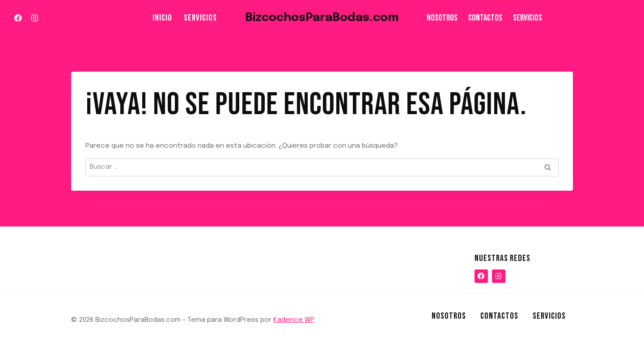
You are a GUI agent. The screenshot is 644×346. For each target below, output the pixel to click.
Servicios (200, 18)
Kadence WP (294, 320)
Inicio (162, 18)
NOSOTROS (442, 18)
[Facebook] (18, 18)
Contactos (485, 18)
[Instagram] (34, 18)
